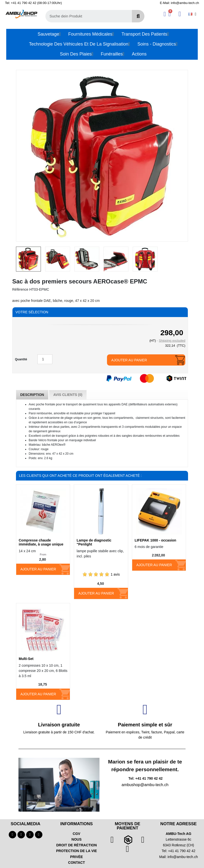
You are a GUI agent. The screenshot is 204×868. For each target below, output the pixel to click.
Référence (20, 289)
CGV (77, 834)
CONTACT (76, 863)
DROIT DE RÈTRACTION (76, 845)
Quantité (21, 359)
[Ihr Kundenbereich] (165, 14)
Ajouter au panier (129, 360)
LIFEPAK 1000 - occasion (155, 540)
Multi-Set (26, 659)
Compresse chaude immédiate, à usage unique (41, 542)
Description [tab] (32, 395)
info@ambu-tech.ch (183, 857)
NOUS (77, 839)
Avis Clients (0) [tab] (68, 395)
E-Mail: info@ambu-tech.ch (179, 3)
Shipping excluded (172, 341)
